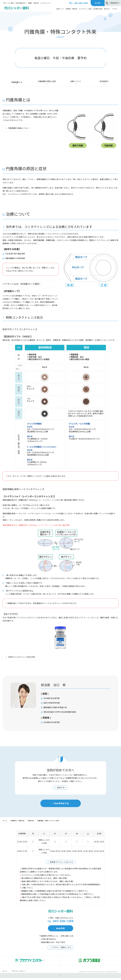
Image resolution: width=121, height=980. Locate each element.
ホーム (5, 823)
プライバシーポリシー (19, 973)
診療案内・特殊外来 (18, 823)
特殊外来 (31, 823)
